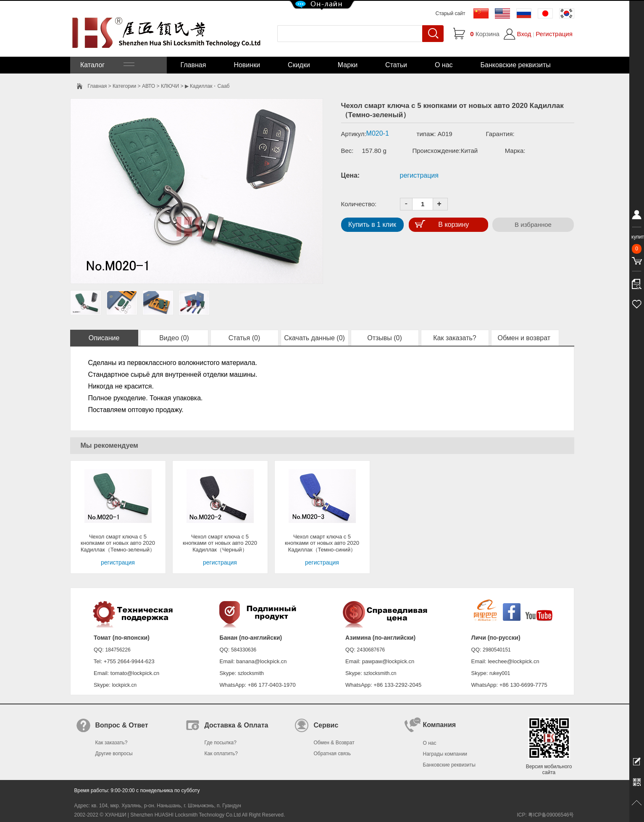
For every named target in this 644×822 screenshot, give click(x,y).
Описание (104, 338)
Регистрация (554, 34)
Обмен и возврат (525, 338)
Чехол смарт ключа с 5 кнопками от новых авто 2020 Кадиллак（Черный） (220, 543)
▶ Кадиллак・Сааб (207, 86)
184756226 (118, 650)
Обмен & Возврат (334, 743)
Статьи (396, 65)
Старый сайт (451, 13)
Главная (193, 65)
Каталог (107, 65)
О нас (444, 65)
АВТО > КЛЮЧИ (160, 86)
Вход (524, 34)
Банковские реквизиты (516, 65)
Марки (348, 65)
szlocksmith (251, 673)
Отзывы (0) (385, 338)
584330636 (244, 650)
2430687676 (371, 650)
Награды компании (445, 754)
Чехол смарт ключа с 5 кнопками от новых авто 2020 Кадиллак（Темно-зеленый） (118, 543)
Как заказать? (455, 338)
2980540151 (497, 650)
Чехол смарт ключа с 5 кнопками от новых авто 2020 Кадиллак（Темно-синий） (322, 543)
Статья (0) (244, 338)
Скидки (299, 65)
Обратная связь (332, 754)
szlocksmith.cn (380, 673)
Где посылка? (221, 743)
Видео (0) (174, 338)
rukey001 (500, 673)
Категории (124, 86)
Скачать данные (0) (314, 338)
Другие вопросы (114, 754)
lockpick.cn (124, 685)
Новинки (247, 65)
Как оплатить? (221, 754)
